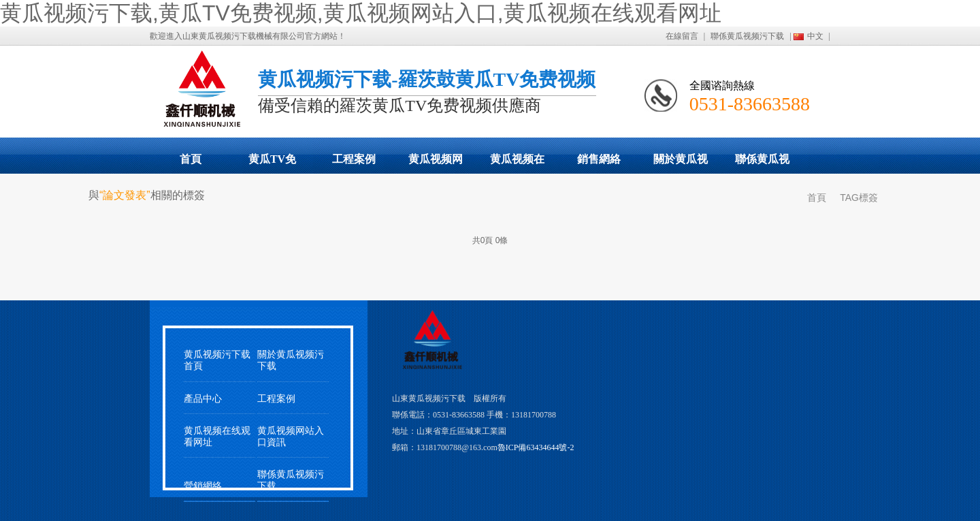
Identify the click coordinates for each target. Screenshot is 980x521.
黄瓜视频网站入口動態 (436, 163)
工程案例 (354, 159)
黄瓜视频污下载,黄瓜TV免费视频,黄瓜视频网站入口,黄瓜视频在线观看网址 (361, 13)
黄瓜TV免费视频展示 (272, 163)
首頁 (191, 159)
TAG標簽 (859, 198)
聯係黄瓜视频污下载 (747, 36)
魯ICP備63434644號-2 (536, 447)
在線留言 (682, 36)
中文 (815, 36)
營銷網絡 (203, 486)
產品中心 (203, 399)
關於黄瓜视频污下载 (681, 163)
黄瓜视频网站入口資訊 (291, 437)
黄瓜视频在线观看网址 (517, 163)
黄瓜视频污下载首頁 (217, 360)
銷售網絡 (599, 159)
